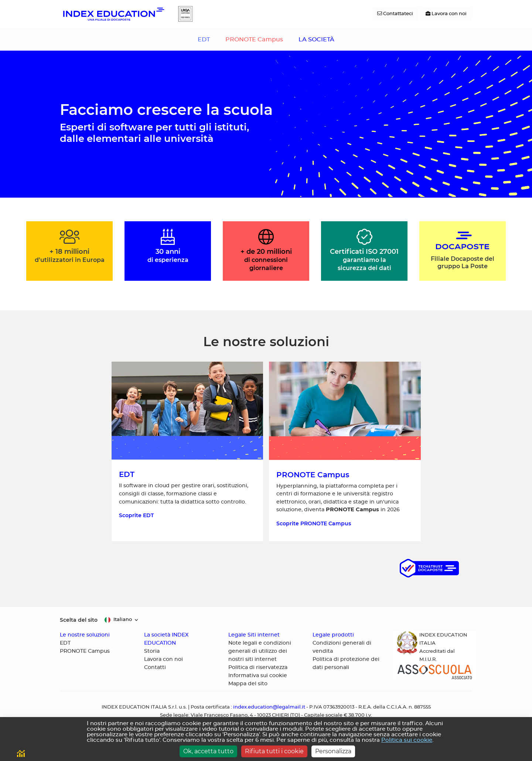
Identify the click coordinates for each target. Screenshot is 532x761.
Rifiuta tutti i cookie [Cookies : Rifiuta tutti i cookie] (274, 751)
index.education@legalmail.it (269, 707)
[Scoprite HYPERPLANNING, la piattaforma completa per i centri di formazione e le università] (345, 451)
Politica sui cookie (407, 740)
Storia (152, 651)
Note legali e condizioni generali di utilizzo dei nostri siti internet (260, 651)
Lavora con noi (163, 659)
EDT (204, 40)
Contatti (155, 668)
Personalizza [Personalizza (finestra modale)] (333, 751)
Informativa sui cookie (258, 676)
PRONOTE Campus (254, 40)
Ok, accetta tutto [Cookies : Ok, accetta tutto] (208, 751)
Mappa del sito (248, 684)
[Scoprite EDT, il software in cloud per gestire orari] (187, 451)
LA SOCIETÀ (316, 40)
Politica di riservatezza (258, 668)
